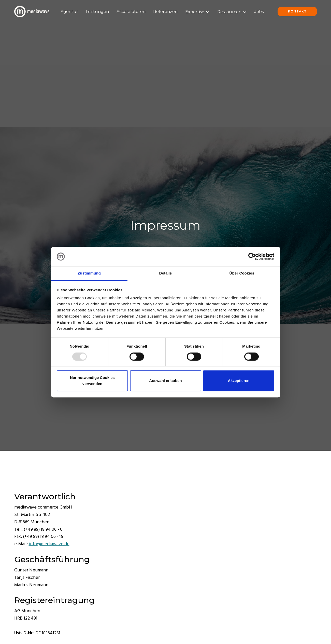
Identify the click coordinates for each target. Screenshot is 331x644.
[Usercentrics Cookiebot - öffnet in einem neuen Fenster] (252, 256)
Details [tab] (166, 273)
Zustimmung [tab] (89, 273)
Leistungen (97, 12)
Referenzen (165, 12)
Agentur (69, 12)
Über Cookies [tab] (242, 273)
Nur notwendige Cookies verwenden (92, 381)
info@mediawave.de (49, 544)
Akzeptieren (239, 381)
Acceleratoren (131, 12)
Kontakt (297, 11)
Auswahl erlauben (165, 381)
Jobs (259, 12)
